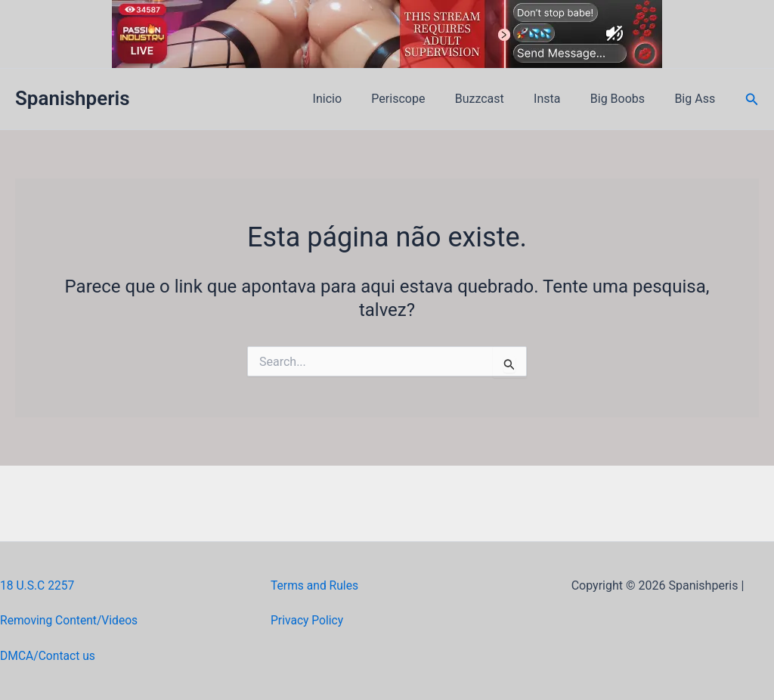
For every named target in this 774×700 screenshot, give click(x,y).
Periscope (423, 99)
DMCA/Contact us (49, 656)
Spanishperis (73, 98)
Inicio (358, 99)
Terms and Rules (316, 585)
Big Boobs (626, 99)
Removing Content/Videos (71, 620)
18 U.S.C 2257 (38, 585)
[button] (752, 99)
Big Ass (698, 99)
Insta (560, 99)
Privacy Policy (308, 620)
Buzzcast (498, 99)
